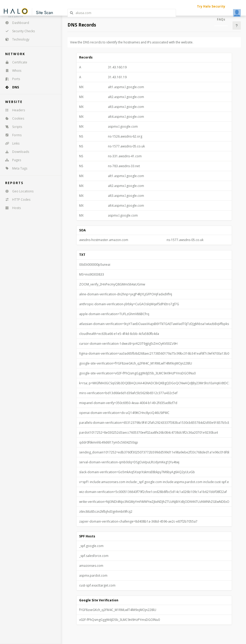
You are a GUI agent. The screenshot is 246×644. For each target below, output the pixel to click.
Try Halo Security (211, 6)
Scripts (12, 127)
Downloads (15, 152)
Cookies (13, 118)
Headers (13, 110)
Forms (12, 135)
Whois (12, 71)
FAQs (221, 19)
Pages (11, 160)
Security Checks (18, 31)
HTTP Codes (16, 200)
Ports (11, 79)
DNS (10, 87)
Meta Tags (15, 168)
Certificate (15, 62)
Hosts (11, 208)
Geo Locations (18, 191)
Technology (16, 39)
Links (11, 143)
